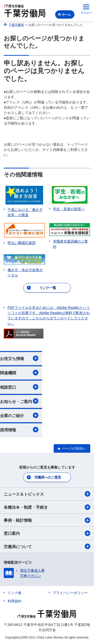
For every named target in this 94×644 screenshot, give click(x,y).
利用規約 (15, 601)
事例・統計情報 (47, 520)
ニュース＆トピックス (47, 494)
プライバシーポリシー (70, 593)
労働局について (47, 546)
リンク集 (15, 593)
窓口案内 (47, 533)
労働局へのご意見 (48, 477)
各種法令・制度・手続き (47, 507)
